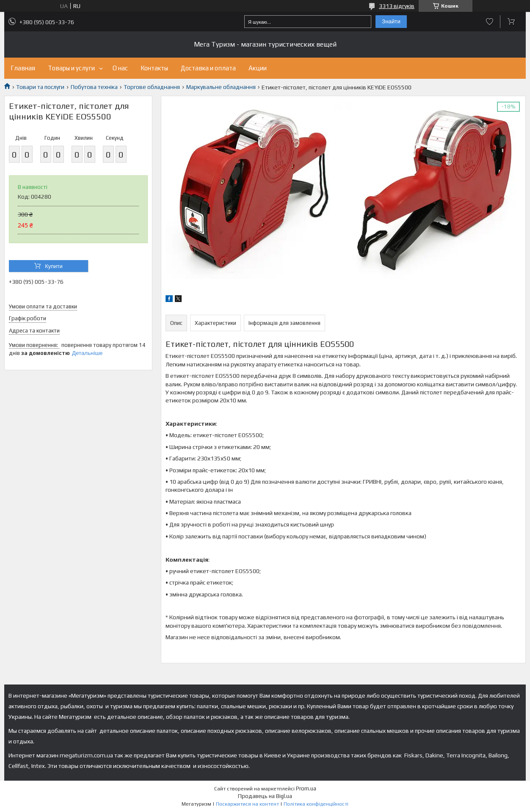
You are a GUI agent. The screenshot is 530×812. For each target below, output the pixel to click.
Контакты (154, 68)
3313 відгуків (397, 6)
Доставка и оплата (208, 68)
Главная (23, 68)
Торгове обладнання (152, 87)
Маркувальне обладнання (221, 87)
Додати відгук (490, 22)
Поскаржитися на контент (247, 804)
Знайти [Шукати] (391, 21)
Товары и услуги (71, 68)
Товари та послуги (40, 87)
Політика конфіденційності (316, 804)
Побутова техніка (94, 87)
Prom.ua (306, 788)
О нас (120, 68)
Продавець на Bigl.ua (265, 796)
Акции (258, 68)
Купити (54, 266)
